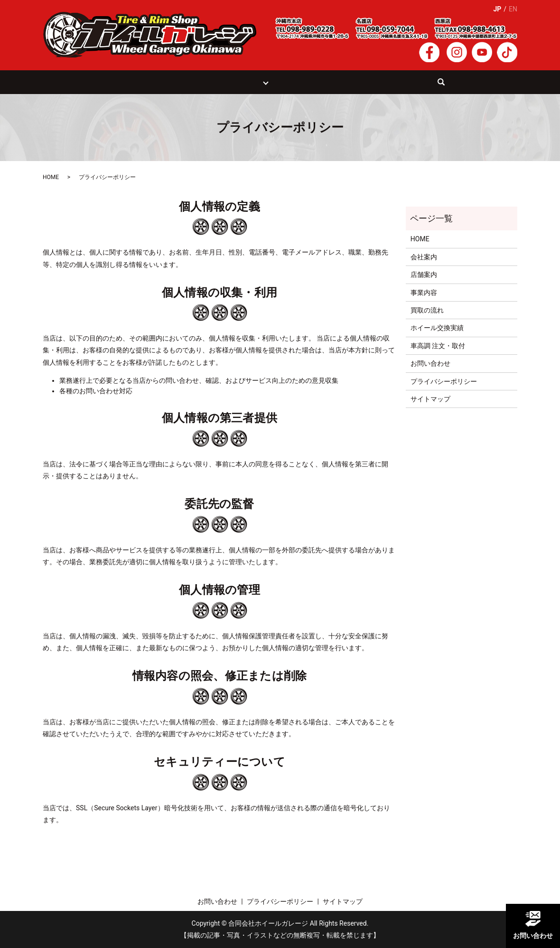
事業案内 (167, 82)
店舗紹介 (248, 82)
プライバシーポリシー (444, 381)
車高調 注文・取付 (438, 346)
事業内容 (424, 293)
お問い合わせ (397, 82)
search (439, 86)
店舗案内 (424, 275)
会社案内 (353, 82)
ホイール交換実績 (303, 82)
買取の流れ (207, 82)
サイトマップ (430, 399)
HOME (133, 82)
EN (513, 9)
